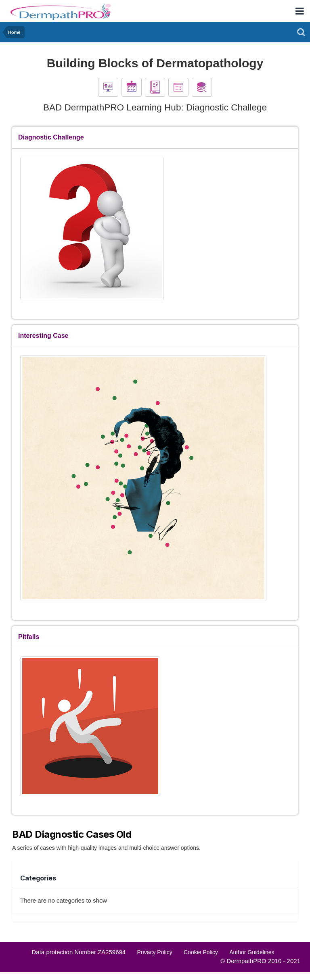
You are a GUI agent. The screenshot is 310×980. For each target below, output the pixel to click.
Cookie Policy (201, 952)
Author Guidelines (252, 952)
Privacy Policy (155, 952)
